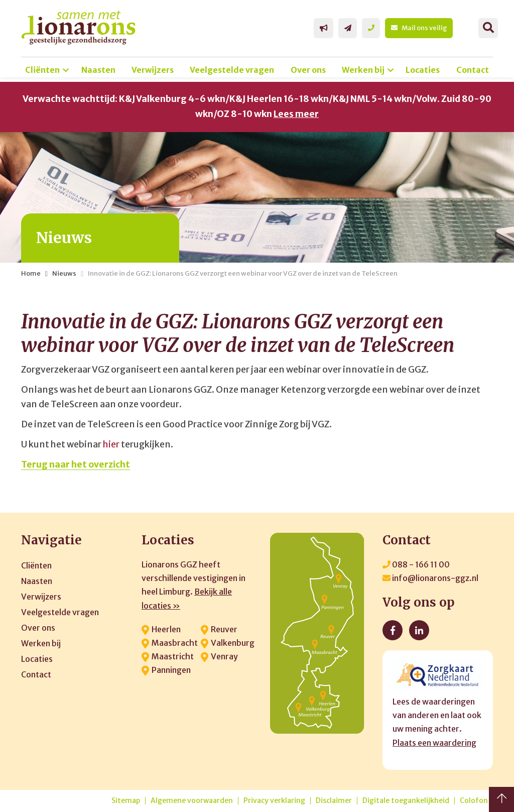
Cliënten (42, 70)
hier (111, 444)
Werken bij (363, 70)
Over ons (308, 70)
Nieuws (64, 273)
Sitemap (126, 801)
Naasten (98, 70)
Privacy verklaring (274, 801)
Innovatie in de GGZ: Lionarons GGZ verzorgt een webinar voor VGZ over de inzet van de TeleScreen (243, 273)
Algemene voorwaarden (192, 801)
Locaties (423, 70)
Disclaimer (334, 801)
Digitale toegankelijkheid (406, 801)
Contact (473, 70)
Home (31, 273)
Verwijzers (153, 70)
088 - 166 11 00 (416, 564)
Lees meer (296, 114)
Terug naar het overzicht (76, 465)
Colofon (474, 801)
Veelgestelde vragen (232, 70)
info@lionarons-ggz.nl (430, 578)
